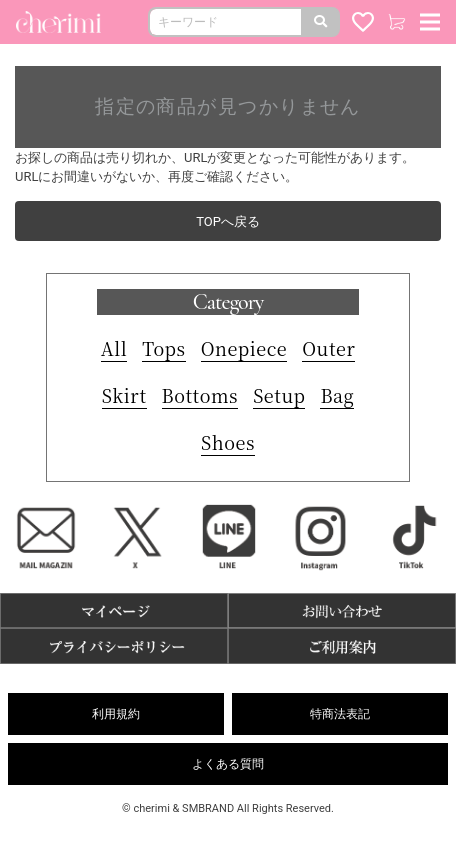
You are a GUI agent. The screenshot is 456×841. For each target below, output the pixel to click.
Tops (163, 348)
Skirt (124, 395)
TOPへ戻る (228, 221)
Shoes (228, 442)
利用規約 (116, 714)
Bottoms (200, 395)
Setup (279, 395)
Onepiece (244, 348)
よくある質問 (228, 764)
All (114, 348)
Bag (337, 395)
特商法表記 (340, 714)
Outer (328, 348)
